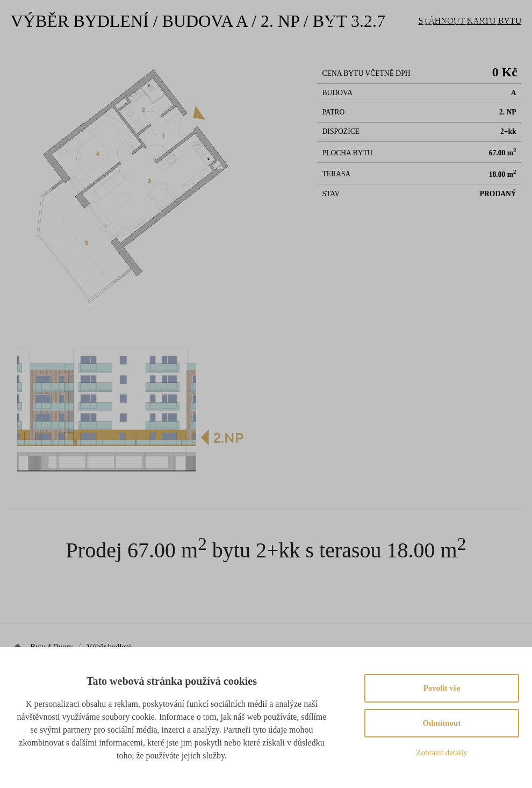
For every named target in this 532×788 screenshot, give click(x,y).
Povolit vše (442, 688)
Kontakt (444, 59)
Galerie (350, 59)
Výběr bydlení (244, 59)
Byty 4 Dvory (51, 647)
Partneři (492, 59)
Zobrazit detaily (441, 753)
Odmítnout (442, 723)
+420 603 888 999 (372, 21)
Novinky (396, 59)
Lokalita (303, 59)
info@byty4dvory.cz (474, 21)
